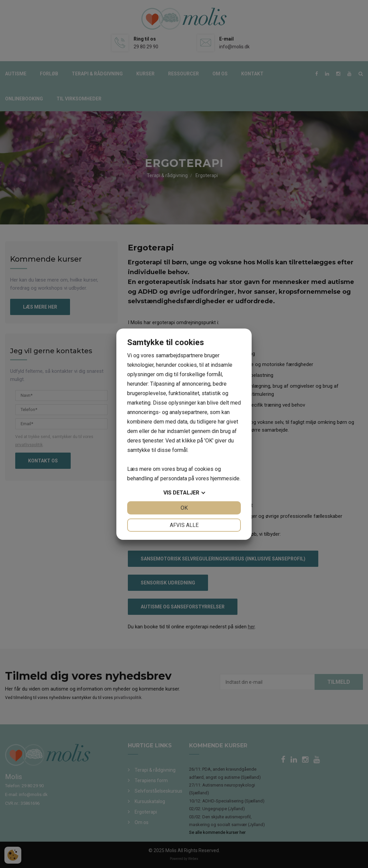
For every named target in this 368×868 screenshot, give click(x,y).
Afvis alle (184, 525)
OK (184, 508)
